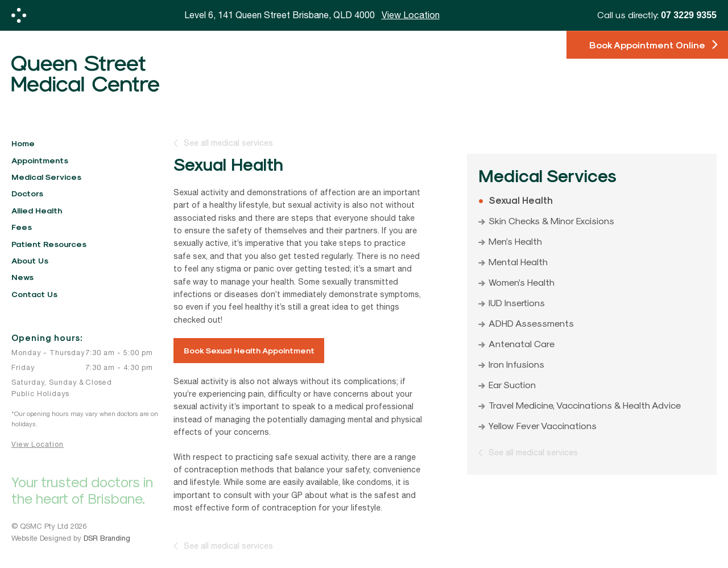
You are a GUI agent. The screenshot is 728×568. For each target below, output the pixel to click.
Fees (22, 227)
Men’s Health (515, 241)
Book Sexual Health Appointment (249, 350)
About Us (30, 260)
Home (23, 143)
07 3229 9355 (689, 15)
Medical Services (46, 177)
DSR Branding (107, 538)
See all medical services (228, 143)
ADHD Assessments (531, 323)
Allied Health (37, 210)
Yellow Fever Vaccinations (543, 425)
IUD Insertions (517, 302)
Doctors (27, 193)
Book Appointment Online (647, 45)
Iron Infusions (516, 364)
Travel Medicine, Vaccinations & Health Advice (585, 405)
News (22, 277)
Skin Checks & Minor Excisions (551, 220)
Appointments (40, 160)
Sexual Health (521, 200)
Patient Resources (49, 244)
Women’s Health (522, 282)
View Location (38, 444)
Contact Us (34, 294)
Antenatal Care (522, 343)
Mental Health (518, 261)
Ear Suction (512, 384)
